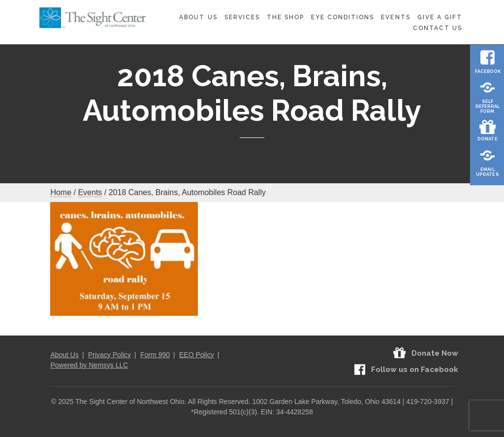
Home (61, 192)
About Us (198, 17)
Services (242, 17)
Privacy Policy (110, 355)
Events (395, 17)
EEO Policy (197, 355)
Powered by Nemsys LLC (89, 365)
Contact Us (438, 28)
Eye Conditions (343, 17)
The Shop (285, 17)
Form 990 (155, 355)
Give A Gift (440, 17)
